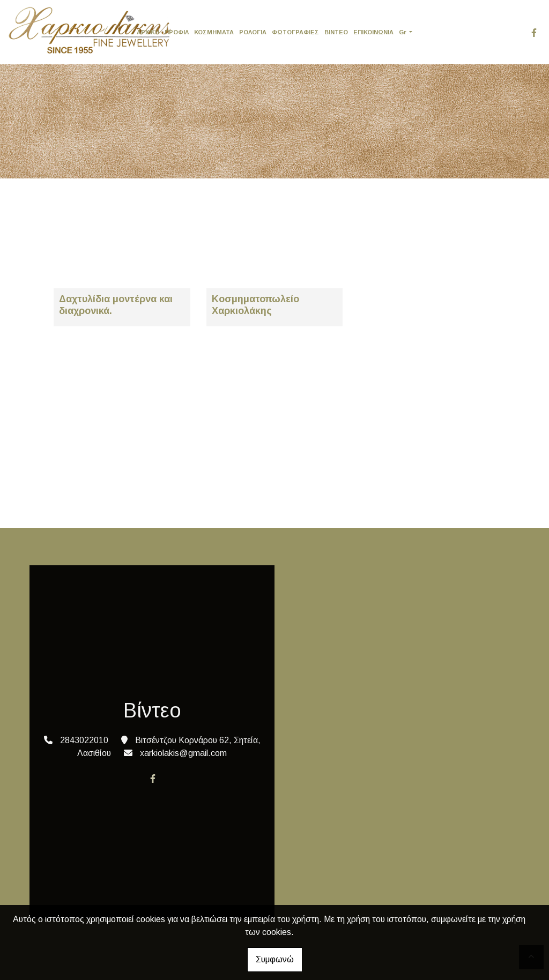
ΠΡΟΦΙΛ (177, 32)
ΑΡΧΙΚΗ (148, 32)
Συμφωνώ (275, 959)
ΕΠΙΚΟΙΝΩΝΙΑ (373, 32)
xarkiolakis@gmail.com (183, 753)
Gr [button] (403, 32)
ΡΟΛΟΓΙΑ (253, 32)
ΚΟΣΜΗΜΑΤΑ (214, 32)
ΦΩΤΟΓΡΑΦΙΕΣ (295, 32)
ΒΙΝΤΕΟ (336, 32)
